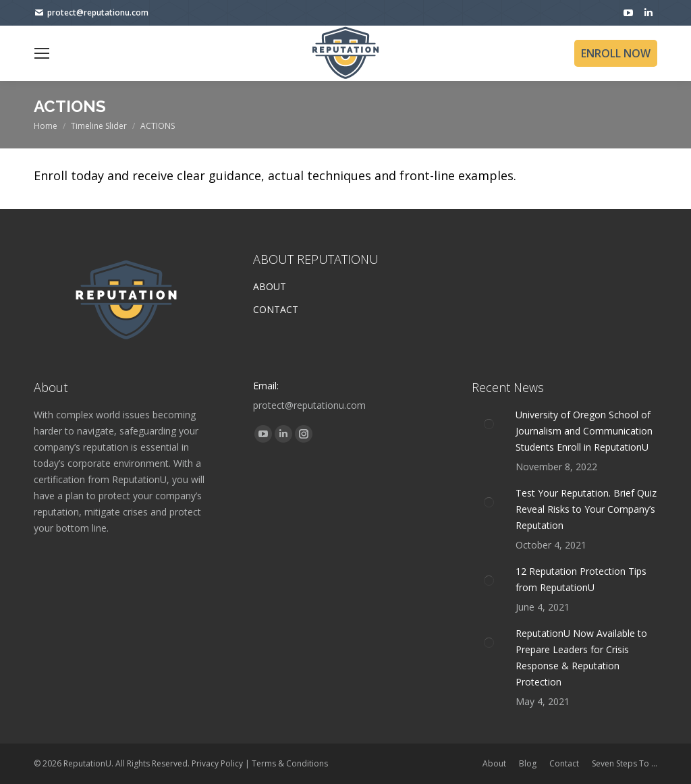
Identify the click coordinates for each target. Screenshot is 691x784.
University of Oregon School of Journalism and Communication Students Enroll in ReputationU (584, 431)
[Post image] (489, 424)
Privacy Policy (217, 763)
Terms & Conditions (290, 763)
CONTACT (276, 309)
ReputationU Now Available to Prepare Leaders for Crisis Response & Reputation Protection (581, 657)
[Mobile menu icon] (42, 53)
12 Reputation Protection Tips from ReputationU (581, 579)
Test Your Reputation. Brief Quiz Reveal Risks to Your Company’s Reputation (586, 509)
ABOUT (270, 286)
